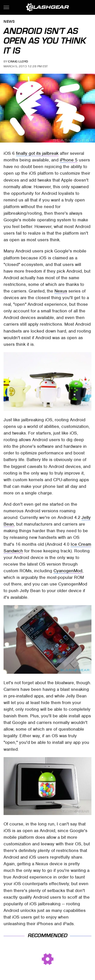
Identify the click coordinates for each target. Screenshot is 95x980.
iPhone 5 (69, 160)
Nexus (61, 291)
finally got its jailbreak (37, 153)
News (9, 22)
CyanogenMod (68, 571)
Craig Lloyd (18, 61)
